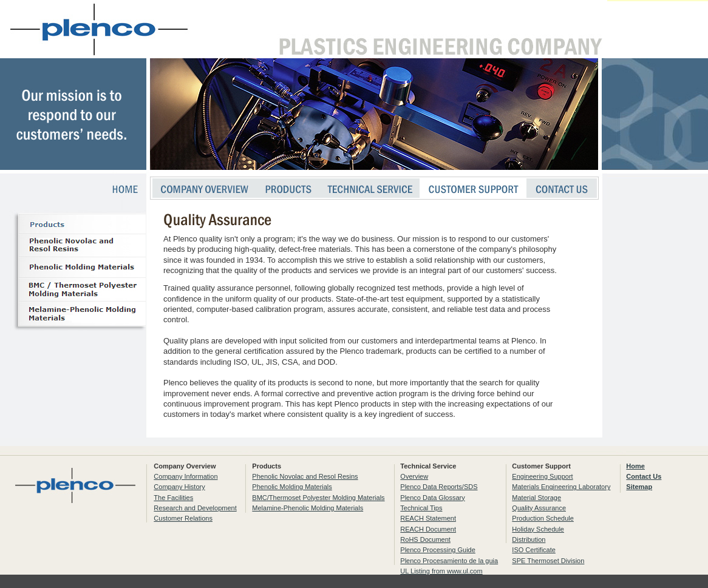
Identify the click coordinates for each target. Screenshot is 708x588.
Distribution (529, 539)
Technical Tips (421, 508)
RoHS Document (425, 539)
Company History (179, 487)
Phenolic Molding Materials (292, 487)
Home (635, 466)
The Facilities (173, 498)
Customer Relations (183, 518)
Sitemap (639, 487)
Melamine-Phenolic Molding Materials (308, 508)
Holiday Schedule (538, 529)
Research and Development (195, 508)
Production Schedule (543, 518)
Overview (414, 476)
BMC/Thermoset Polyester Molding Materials (318, 498)
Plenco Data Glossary (432, 498)
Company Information (186, 476)
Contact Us (644, 476)
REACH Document (428, 529)
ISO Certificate (534, 550)
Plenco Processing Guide (438, 550)
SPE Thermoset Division (548, 561)
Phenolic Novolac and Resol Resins (305, 476)
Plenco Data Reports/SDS (439, 487)
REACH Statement (428, 518)
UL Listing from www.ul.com (441, 571)
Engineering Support (542, 476)
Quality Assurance (539, 508)
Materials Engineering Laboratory (561, 487)
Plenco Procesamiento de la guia (449, 561)
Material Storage (536, 498)
